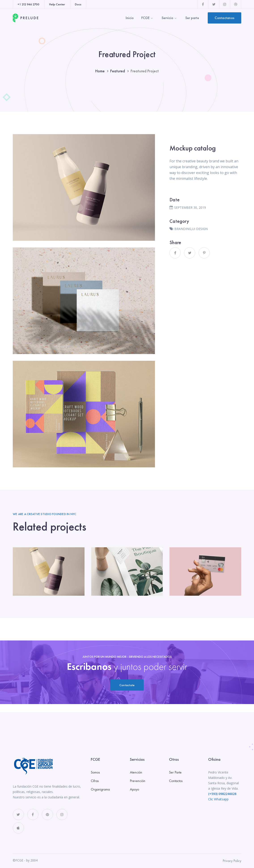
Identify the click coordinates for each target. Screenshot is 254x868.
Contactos (176, 781)
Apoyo (134, 789)
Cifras (95, 781)
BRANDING (183, 229)
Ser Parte (175, 772)
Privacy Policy (232, 861)
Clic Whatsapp (218, 799)
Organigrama (100, 789)
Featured (118, 71)
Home (100, 71)
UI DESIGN (200, 229)
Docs (78, 4)
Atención (136, 772)
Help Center (57, 4)
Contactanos (224, 18)
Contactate (127, 685)
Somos (95, 772)
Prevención (138, 781)
